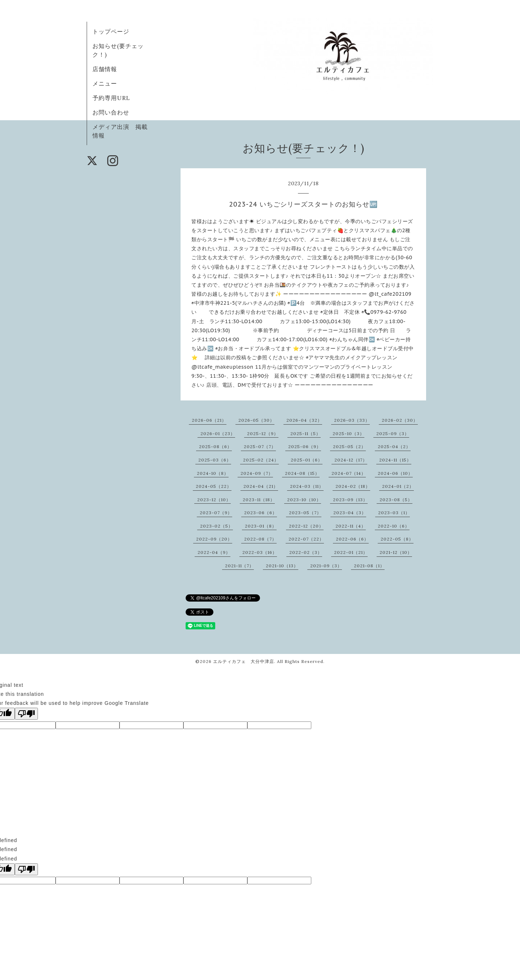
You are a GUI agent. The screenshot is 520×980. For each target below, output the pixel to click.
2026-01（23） (218, 433)
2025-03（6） (215, 460)
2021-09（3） (326, 566)
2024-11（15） (395, 460)
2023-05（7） (305, 513)
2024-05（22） (214, 486)
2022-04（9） (214, 552)
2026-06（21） (209, 420)
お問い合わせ (111, 112)
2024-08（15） (302, 473)
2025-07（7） (260, 446)
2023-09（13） (350, 500)
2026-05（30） (256, 420)
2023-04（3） (350, 513)
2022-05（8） (397, 539)
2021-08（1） (369, 566)
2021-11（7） (239, 566)
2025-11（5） (305, 433)
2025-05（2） (349, 446)
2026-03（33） (352, 420)
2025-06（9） (305, 446)
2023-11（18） (259, 500)
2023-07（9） (216, 513)
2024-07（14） (349, 473)
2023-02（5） (216, 526)
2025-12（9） (263, 433)
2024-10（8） (213, 473)
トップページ (111, 31)
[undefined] (26, 869)
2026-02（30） (400, 420)
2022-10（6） (394, 526)
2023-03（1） (394, 513)
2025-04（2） (394, 446)
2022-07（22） (306, 539)
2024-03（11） (307, 486)
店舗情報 (105, 69)
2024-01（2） (398, 486)
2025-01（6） (307, 460)
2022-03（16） (260, 552)
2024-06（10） (395, 473)
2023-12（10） (214, 500)
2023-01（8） (261, 526)
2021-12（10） (396, 552)
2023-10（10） (304, 500)
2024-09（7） (257, 473)
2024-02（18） (353, 486)
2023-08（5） (396, 500)
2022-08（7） (260, 539)
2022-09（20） (214, 539)
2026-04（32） (304, 420)
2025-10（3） (348, 433)
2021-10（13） (282, 566)
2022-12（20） (306, 526)
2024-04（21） (261, 486)
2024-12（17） (351, 460)
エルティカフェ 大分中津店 (244, 661)
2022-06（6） (352, 539)
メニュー (105, 83)
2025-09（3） (393, 433)
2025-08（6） (215, 446)
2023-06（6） (261, 513)
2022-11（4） (351, 526)
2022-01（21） (351, 552)
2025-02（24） (261, 460)
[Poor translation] (26, 714)
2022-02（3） (306, 552)
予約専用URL (111, 98)
